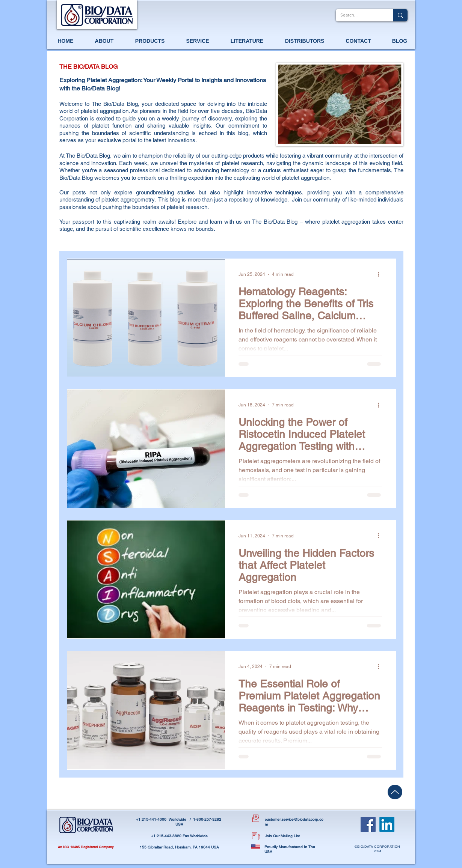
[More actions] (381, 274)
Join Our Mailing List (282, 836)
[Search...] (359, 15)
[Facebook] (368, 824)
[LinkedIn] (387, 824)
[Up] (395, 792)
